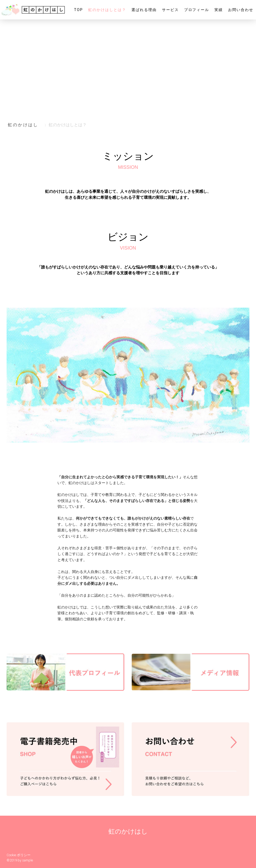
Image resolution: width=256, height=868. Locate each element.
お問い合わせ (241, 10)
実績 (219, 10)
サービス (170, 10)
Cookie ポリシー (19, 855)
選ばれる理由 (144, 10)
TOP (78, 10)
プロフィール (197, 10)
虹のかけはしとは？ (107, 10)
